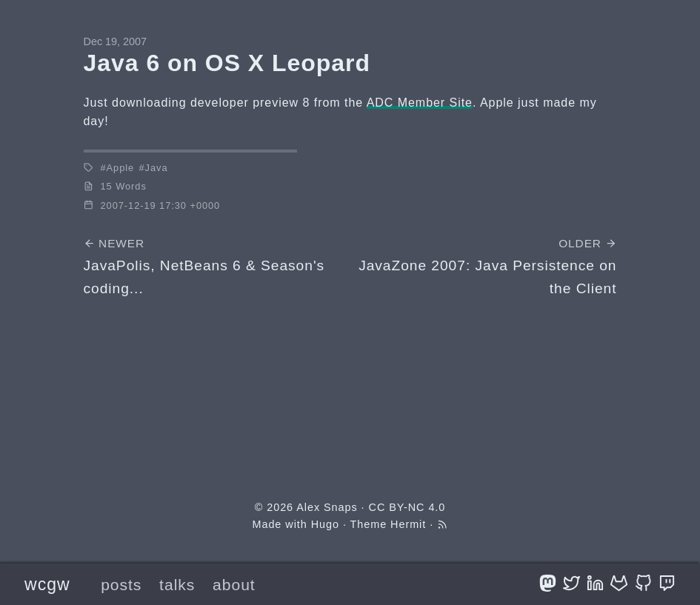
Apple (121, 168)
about (234, 585)
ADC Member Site (420, 103)
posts (121, 585)
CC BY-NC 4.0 (407, 507)
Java (157, 168)
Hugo (325, 524)
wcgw (47, 584)
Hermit (408, 524)
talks (177, 585)
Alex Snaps (327, 507)
